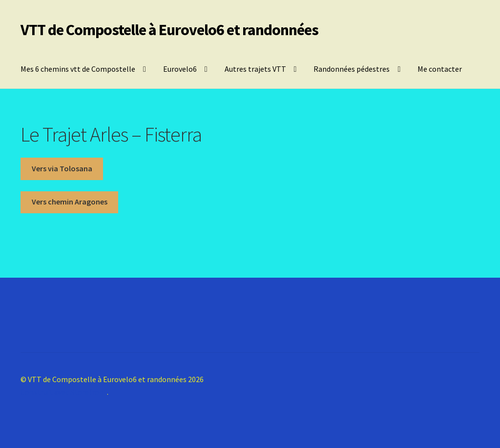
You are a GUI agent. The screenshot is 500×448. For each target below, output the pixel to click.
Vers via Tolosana (62, 168)
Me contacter (440, 69)
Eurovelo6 (180, 69)
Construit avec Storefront (64, 392)
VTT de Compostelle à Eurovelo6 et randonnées (169, 30)
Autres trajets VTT (255, 69)
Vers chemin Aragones (70, 202)
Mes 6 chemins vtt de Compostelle (78, 69)
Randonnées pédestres (352, 69)
